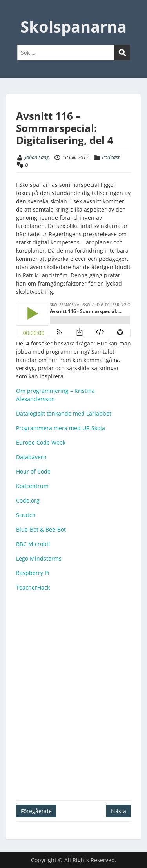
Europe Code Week (41, 442)
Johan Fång (37, 157)
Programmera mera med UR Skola (61, 428)
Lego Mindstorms (39, 558)
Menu (14, 13)
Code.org (28, 500)
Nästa (119, 811)
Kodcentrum (32, 486)
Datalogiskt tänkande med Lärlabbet (64, 413)
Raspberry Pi (33, 573)
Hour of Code (33, 471)
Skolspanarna (73, 26)
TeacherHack (33, 587)
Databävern (31, 457)
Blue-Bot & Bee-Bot (41, 529)
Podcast (111, 157)
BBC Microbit (33, 544)
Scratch (26, 515)
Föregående (36, 811)
